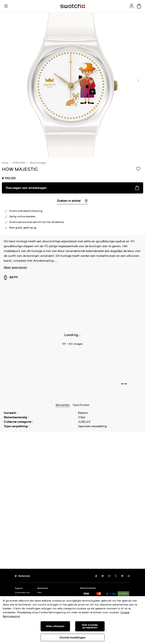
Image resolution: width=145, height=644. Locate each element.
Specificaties (81, 405)
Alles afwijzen (55, 626)
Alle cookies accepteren (90, 626)
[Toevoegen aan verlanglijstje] (138, 169)
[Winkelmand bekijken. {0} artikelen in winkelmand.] (139, 6)
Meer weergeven (15, 267)
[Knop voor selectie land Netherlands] (22, 576)
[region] (72, 196)
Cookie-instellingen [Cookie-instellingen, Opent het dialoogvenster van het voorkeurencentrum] (72, 638)
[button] (6, 6)
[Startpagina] (73, 6)
